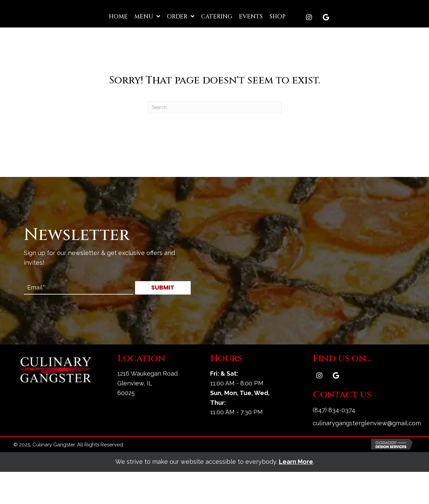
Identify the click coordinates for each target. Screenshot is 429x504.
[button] (309, 49)
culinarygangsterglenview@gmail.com (367, 455)
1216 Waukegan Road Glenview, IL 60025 (147, 415)
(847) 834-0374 (334, 442)
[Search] (214, 139)
